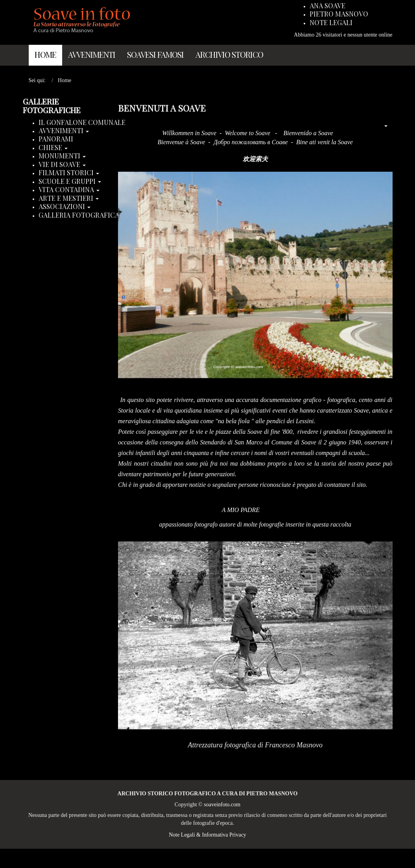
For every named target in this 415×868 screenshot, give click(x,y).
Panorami (56, 139)
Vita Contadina (69, 190)
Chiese (53, 148)
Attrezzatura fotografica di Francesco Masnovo (255, 745)
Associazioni (65, 207)
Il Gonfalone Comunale (82, 123)
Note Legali (331, 23)
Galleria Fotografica (82, 215)
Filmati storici (69, 173)
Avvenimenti (92, 54)
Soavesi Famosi (155, 54)
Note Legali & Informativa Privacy (207, 835)
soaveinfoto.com (222, 805)
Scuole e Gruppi (70, 182)
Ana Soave (327, 6)
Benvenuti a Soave (162, 108)
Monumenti (62, 156)
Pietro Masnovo (339, 14)
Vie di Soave (62, 165)
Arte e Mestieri (69, 198)
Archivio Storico (229, 54)
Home (45, 54)
